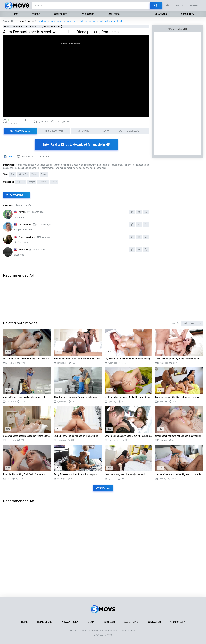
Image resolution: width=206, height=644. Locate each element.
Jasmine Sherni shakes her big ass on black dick (179, 474)
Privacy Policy (70, 622)
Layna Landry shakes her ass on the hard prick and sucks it (78, 436)
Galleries (114, 14)
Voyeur (35, 174)
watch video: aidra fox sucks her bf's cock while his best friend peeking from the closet (80, 21)
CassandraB (25, 224)
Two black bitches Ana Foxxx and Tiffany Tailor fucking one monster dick (78, 359)
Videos (36, 14)
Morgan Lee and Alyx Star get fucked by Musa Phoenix (179, 397)
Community (188, 14)
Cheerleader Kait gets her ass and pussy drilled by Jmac (179, 436)
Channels (161, 14)
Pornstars (88, 14)
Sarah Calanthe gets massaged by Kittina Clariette (27, 436)
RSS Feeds (109, 622)
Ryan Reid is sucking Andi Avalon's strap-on (24, 474)
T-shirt (44, 174)
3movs (108, 635)
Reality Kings (27, 157)
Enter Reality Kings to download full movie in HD (76, 144)
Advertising (131, 622)
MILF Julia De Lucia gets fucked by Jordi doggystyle (128, 397)
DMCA (91, 622)
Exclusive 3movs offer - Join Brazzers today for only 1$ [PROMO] (33, 26)
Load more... (103, 488)
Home (15, 14)
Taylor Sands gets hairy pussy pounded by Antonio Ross (179, 359)
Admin (11, 157)
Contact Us (154, 622)
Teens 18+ (43, 182)
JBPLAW (23, 250)
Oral (13, 174)
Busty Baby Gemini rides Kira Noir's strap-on (75, 474)
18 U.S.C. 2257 (177, 622)
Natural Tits (23, 174)
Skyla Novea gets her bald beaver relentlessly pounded (128, 359)
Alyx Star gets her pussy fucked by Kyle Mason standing (78, 397)
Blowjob (32, 182)
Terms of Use (45, 622)
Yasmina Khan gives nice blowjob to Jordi (125, 474)
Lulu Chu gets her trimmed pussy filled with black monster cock (27, 359)
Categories (61, 14)
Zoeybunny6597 (27, 237)
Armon (22, 212)
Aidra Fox (45, 157)
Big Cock (21, 182)
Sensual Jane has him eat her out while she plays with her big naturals (128, 436)
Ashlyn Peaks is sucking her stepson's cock (24, 397)
